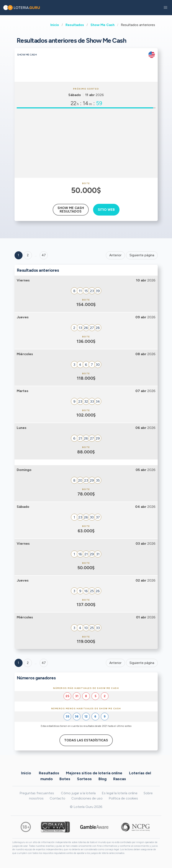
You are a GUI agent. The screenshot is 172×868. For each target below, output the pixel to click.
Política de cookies (123, 798)
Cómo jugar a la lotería (78, 793)
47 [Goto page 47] (44, 663)
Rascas (120, 779)
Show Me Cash (102, 25)
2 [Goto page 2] (28, 255)
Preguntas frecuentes (37, 793)
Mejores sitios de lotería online (94, 773)
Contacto (57, 798)
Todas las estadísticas (86, 740)
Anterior (115, 255)
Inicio (55, 25)
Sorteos (84, 779)
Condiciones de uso (87, 798)
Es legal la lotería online (120, 793)
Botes (65, 779)
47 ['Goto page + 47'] (44, 255)
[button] (165, 8)
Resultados (75, 25)
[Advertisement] (86, 143)
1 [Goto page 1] (18, 255)
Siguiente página (142, 255)
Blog (102, 779)
